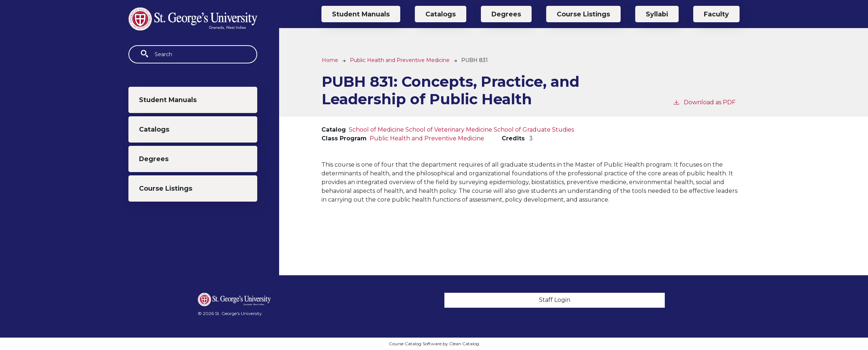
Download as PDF (704, 102)
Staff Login (555, 300)
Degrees (154, 159)
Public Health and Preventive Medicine (400, 60)
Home (330, 60)
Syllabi (657, 14)
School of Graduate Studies (534, 130)
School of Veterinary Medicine (449, 130)
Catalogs (154, 129)
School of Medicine (376, 130)
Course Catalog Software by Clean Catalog (434, 344)
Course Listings (166, 188)
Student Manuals (168, 100)
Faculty (716, 14)
